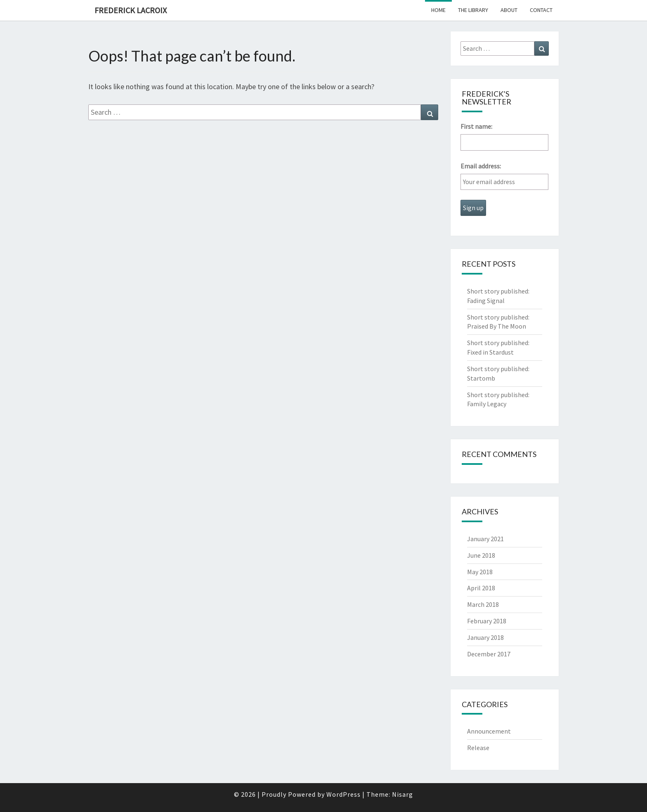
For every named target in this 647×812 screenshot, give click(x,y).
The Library (473, 10)
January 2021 (485, 539)
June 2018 (481, 555)
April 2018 (481, 588)
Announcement (489, 731)
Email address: (481, 166)
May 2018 (480, 572)
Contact (541, 10)
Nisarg (403, 794)
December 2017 (489, 654)
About (509, 10)
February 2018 (487, 621)
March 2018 (483, 604)
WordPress (344, 794)
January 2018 (485, 637)
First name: (476, 126)
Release (478, 748)
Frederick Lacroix (131, 10)
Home (438, 10)
